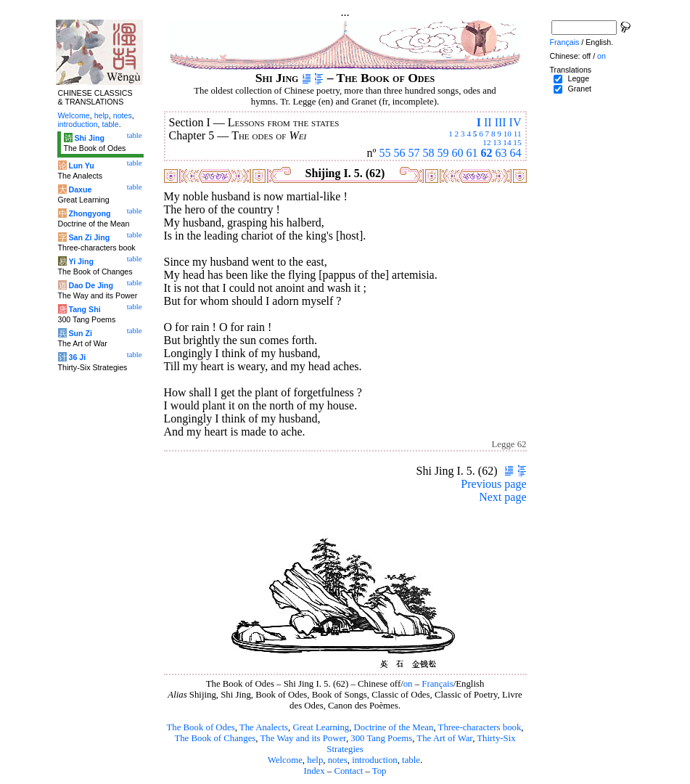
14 (507, 142)
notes (338, 760)
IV (516, 122)
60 (458, 153)
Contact (348, 771)
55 (385, 153)
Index (314, 771)
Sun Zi (80, 333)
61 (472, 153)
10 (508, 134)
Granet (579, 89)
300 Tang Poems (381, 738)
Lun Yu (81, 166)
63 (501, 153)
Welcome (285, 760)
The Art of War (444, 738)
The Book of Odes (200, 727)
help (315, 760)
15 (517, 142)
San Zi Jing (89, 237)
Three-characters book (480, 727)
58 (429, 153)
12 (486, 142)
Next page (502, 497)
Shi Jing (89, 138)
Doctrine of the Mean (394, 727)
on (408, 684)
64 (516, 153)
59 (443, 153)
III (501, 122)
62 (487, 153)
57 (414, 153)
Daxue (80, 189)
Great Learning (321, 727)
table (411, 760)
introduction (375, 760)
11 (518, 134)
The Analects (264, 727)
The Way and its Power (303, 738)
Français (437, 684)
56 (400, 153)
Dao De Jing (91, 285)
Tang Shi (84, 309)
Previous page (493, 484)
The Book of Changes (215, 738)
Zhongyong (89, 213)
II (488, 122)
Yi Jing (81, 261)
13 (497, 142)
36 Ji (77, 357)
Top (379, 771)
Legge (578, 78)
